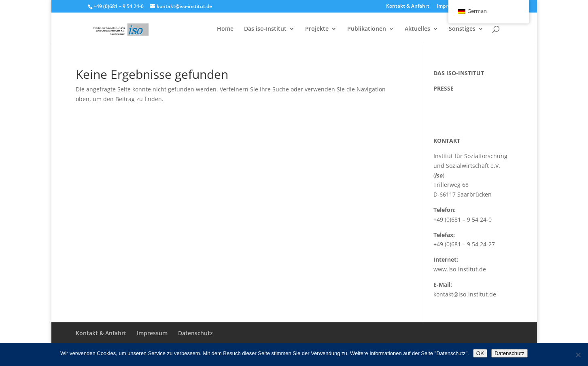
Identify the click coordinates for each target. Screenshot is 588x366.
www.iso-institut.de (460, 269)
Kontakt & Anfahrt (408, 6)
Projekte (317, 29)
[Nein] (578, 355)
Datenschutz (195, 333)
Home (225, 29)
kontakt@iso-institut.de (465, 294)
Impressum (152, 333)
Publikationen (367, 29)
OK (480, 353)
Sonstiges (462, 29)
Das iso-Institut (265, 29)
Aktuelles (417, 29)
